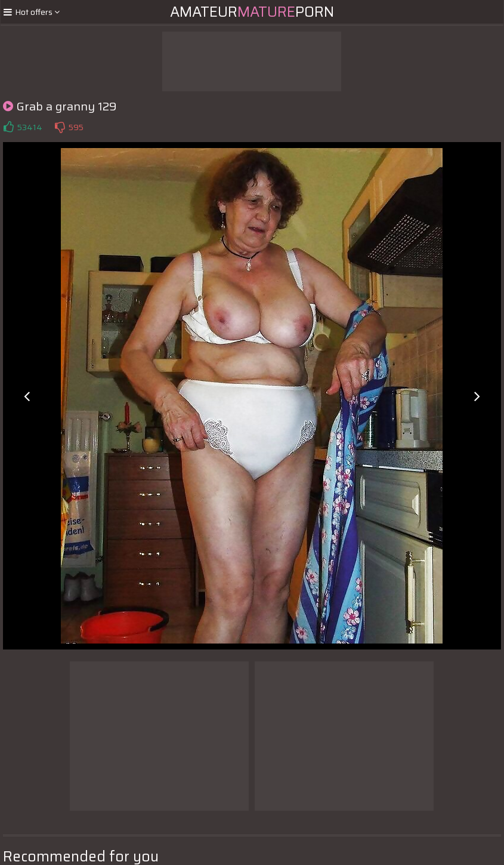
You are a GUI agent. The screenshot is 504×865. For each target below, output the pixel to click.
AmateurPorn (252, 12)
